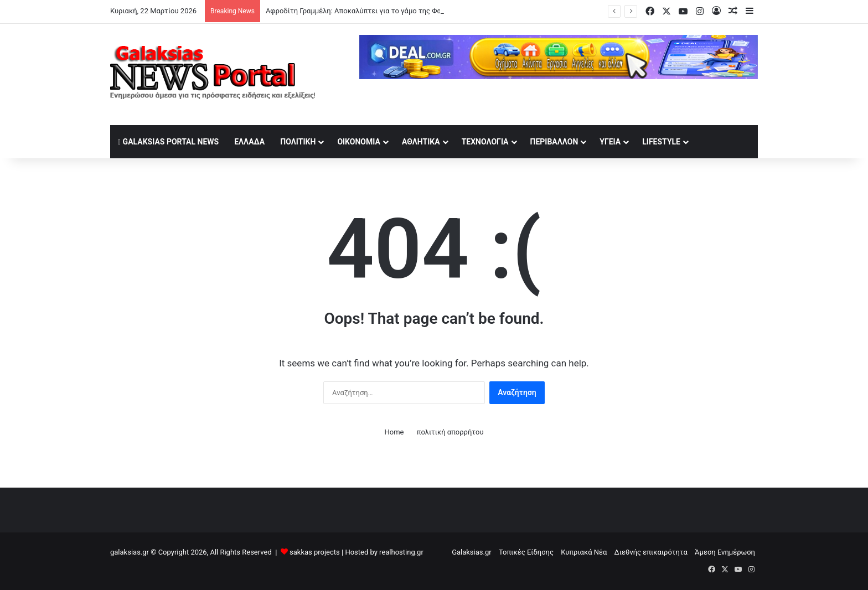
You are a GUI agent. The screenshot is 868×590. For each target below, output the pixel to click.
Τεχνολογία (485, 142)
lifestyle (661, 142)
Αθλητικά (421, 142)
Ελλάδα (249, 142)
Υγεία (610, 142)
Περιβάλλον (554, 142)
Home (394, 432)
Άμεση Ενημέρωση (725, 552)
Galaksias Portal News (168, 142)
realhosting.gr (401, 552)
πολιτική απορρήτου (450, 432)
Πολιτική (298, 142)
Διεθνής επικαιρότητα (651, 552)
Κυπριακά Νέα (584, 552)
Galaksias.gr (472, 552)
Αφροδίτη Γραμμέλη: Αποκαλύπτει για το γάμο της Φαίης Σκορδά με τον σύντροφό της (407, 11)
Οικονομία (359, 142)
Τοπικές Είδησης (526, 552)
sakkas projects (315, 552)
